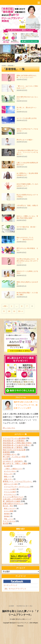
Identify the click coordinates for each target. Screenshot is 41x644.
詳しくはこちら (9, 428)
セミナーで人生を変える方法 (27, 118)
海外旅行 (7, 514)
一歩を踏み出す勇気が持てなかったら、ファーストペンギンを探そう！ (27, 152)
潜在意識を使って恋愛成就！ (14, 441)
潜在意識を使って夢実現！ (13, 448)
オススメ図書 (9, 511)
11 (14, 311)
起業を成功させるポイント (13, 504)
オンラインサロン (10, 471)
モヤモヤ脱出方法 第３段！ (27, 227)
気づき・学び (8, 506)
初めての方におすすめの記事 (14, 450)
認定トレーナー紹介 (11, 484)
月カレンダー (9, 474)
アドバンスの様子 (10, 492)
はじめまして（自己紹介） (13, 461)
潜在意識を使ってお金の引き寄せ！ (17, 445)
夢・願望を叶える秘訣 (12, 501)
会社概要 (11, 606)
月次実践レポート (10, 454)
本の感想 (7, 466)
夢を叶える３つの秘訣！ (25, 140)
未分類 (5, 523)
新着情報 (6, 452)
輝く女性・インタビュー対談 (14, 457)
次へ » (21, 311)
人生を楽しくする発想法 (12, 499)
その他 (5, 459)
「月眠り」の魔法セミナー (13, 469)
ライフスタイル (9, 521)
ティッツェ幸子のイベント (13, 497)
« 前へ (5, 306)
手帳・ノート (9, 519)
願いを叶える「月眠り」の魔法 (15, 463)
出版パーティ (9, 479)
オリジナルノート (10, 494)
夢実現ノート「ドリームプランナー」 (18, 481)
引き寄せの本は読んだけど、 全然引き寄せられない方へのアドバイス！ (28, 261)
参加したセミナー (10, 508)
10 (9, 311)
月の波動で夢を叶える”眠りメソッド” (21, 619)
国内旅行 (7, 516)
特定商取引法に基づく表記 (24, 606)
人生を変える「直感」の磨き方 (27, 205)
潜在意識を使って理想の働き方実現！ (18, 443)
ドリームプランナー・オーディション (17, 487)
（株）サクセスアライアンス (15, 589)
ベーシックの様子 (10, 489)
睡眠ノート (8, 476)
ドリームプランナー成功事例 (14, 438)
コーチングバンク (10, 585)
